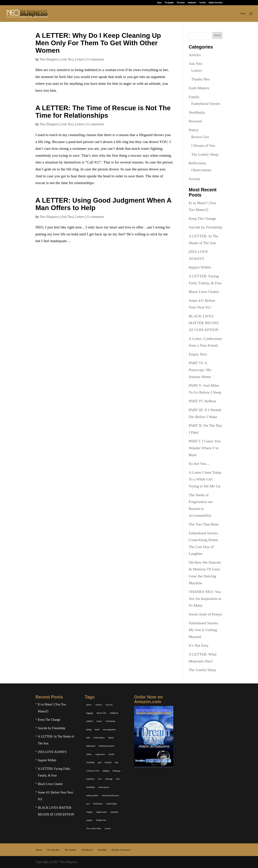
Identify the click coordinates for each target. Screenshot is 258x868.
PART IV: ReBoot (202, 401)
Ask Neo (67, 59)
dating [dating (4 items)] (89, 730)
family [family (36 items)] (111, 738)
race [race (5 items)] (88, 804)
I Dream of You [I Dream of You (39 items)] (93, 771)
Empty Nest (198, 354)
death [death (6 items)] (97, 730)
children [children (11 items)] (89, 721)
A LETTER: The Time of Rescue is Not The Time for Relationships (103, 112)
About (159, 3)
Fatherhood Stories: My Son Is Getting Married (204, 630)
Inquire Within (200, 267)
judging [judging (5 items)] (106, 771)
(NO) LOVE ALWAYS (52, 752)
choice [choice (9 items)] (99, 721)
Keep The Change (202, 218)
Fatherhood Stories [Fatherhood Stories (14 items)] (107, 746)
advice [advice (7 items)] (89, 705)
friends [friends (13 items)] (111, 754)
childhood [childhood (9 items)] (114, 713)
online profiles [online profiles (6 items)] (92, 796)
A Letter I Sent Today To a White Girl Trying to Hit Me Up (205, 479)
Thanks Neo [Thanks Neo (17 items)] (101, 820)
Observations (201, 170)
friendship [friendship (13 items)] (90, 762)
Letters (80, 59)
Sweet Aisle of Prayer (205, 614)
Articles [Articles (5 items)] (98, 705)
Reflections (197, 163)
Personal (195, 121)
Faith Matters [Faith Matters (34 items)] (99, 738)
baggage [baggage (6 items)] (90, 713)
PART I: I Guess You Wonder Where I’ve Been (205, 448)
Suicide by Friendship (205, 227)
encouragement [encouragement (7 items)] (109, 730)
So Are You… (199, 464)
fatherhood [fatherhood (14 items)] (91, 746)
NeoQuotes (192, 3)
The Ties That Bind (203, 524)
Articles (195, 55)
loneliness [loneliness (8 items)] (90, 779)
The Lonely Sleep (205, 154)
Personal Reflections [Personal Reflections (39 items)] (110, 796)
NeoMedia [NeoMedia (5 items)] (91, 787)
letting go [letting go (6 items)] (117, 771)
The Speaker (169, 3)
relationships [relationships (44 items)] (111, 804)
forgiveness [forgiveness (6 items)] (100, 754)
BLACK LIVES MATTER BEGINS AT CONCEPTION (204, 323)
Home (243, 14)
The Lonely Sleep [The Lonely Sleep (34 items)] (93, 828)
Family (194, 97)
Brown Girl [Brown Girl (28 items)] (101, 713)
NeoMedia (197, 112)
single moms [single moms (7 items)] (101, 812)
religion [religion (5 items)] (89, 812)
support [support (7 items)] (89, 820)
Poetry (194, 130)
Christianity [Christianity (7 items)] (110, 721)
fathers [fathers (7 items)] (89, 754)
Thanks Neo (201, 79)
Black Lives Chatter (204, 292)
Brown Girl (200, 137)
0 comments (96, 59)
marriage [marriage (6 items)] (109, 779)
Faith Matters (199, 88)
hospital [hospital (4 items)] (108, 762)
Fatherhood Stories (206, 104)
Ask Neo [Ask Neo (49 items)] (109, 705)
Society (194, 179)
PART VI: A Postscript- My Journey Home (200, 370)
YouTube (202, 3)
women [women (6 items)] (108, 828)
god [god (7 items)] (100, 762)
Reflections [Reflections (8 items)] (98, 804)
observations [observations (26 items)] (104, 787)
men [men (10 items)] (118, 779)
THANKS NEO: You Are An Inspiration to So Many (205, 598)
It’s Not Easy (199, 645)
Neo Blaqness (49, 59)
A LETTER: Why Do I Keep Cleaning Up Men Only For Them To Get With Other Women (98, 43)
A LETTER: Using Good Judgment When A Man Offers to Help (103, 204)
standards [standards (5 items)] (114, 812)
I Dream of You (203, 146)
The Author (181, 3)
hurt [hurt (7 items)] (117, 762)
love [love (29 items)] (100, 779)
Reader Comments (216, 3)
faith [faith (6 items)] (88, 738)
